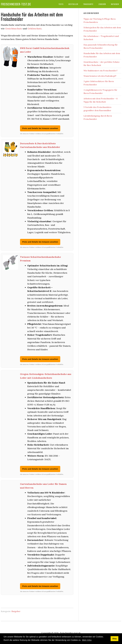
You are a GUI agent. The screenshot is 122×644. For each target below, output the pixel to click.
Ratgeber (16, 611)
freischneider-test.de (16, 4)
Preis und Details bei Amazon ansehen (40, 128)
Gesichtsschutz (14, 29)
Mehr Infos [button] (87, 640)
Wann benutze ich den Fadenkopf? (100, 76)
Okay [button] (114, 639)
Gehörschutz (35, 29)
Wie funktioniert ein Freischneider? (101, 71)
